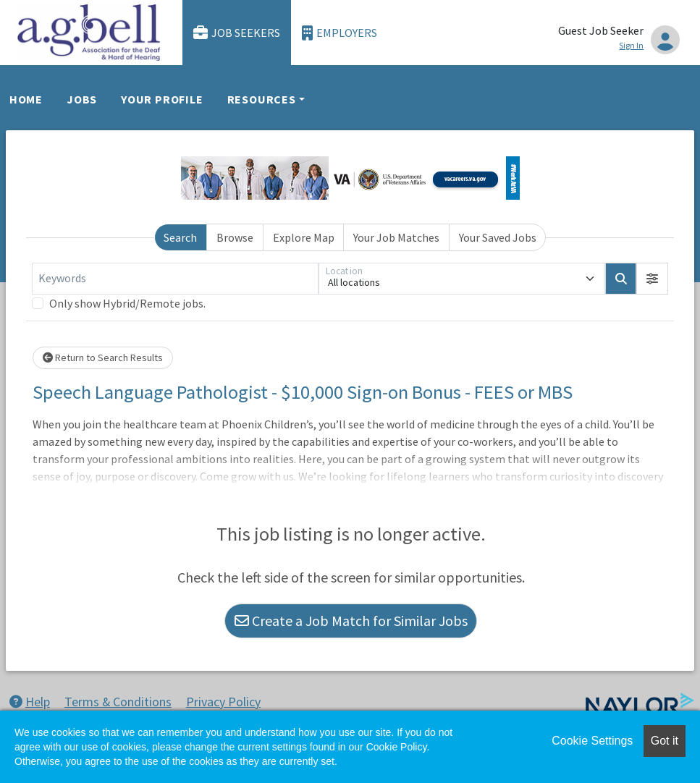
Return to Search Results (103, 357)
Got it (665, 741)
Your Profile (162, 99)
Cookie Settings (592, 741)
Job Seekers (237, 33)
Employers (340, 33)
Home (26, 99)
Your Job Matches (396, 237)
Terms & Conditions (118, 702)
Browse (235, 237)
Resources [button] (262, 99)
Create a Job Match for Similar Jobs (351, 621)
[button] (652, 279)
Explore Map (304, 237)
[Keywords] (175, 279)
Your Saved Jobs (498, 237)
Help (30, 702)
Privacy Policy (223, 702)
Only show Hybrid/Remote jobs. (127, 303)
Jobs (82, 99)
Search (180, 237)
